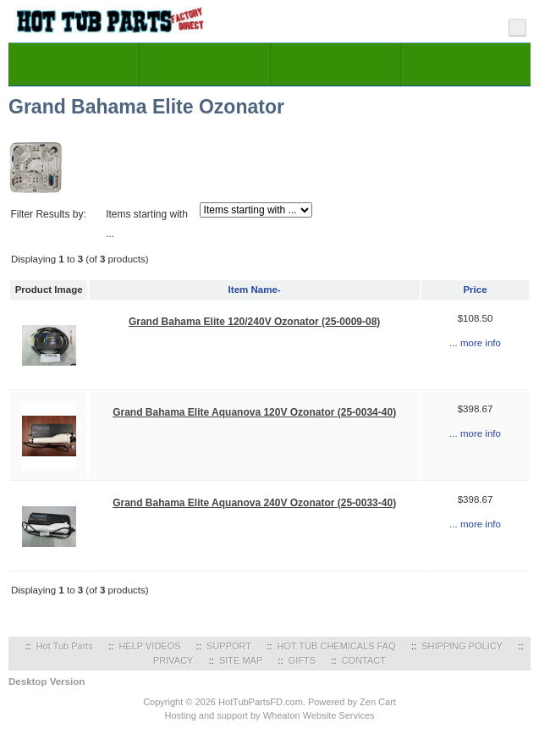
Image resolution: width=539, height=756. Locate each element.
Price (475, 290)
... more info (475, 343)
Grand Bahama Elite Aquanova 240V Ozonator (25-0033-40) (254, 503)
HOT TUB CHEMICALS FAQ (337, 646)
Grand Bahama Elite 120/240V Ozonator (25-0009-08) (254, 322)
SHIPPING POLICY (462, 646)
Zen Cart (378, 702)
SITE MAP (241, 660)
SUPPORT (229, 646)
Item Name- (255, 290)
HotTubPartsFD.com (261, 702)
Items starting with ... (147, 224)
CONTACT (364, 660)
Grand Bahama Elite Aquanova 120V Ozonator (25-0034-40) (254, 412)
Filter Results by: (48, 214)
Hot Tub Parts (65, 646)
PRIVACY (173, 660)
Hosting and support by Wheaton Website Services (269, 715)
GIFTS (302, 660)
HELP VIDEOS (149, 646)
